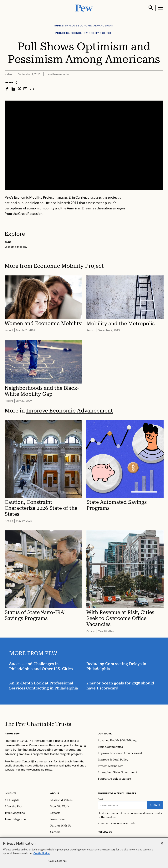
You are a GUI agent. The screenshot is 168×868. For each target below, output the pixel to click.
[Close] (162, 843)
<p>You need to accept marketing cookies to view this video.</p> (84, 145)
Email (100, 799)
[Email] (122, 805)
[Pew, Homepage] (84, 8)
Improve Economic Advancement (69, 410)
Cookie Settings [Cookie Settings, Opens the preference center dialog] (58, 861)
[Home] (38, 724)
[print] (32, 89)
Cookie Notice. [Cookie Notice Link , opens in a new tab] (42, 853)
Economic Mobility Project (69, 266)
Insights (10, 793)
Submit (155, 805)
